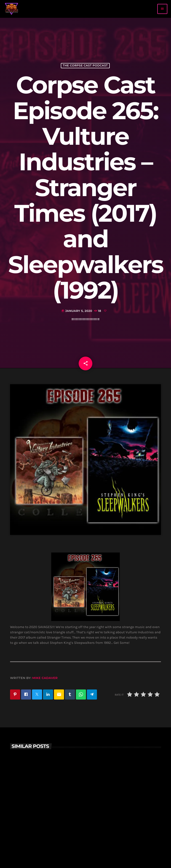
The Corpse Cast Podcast (85, 66)
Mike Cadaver (45, 678)
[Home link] (12, 9)
